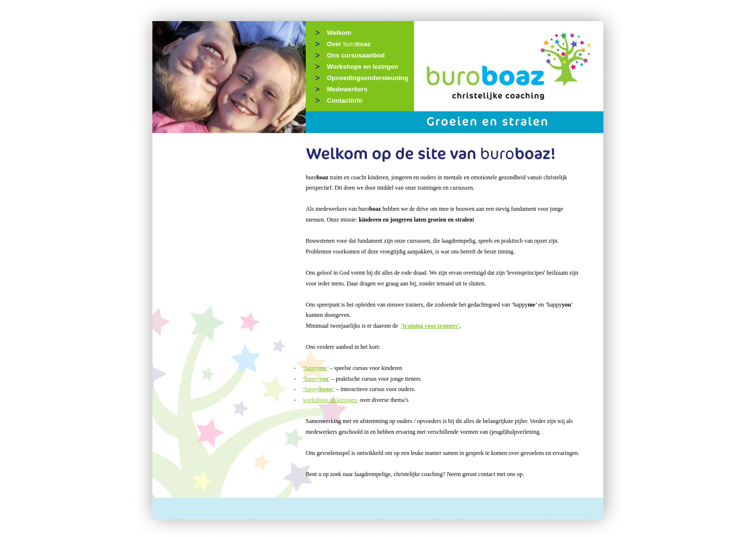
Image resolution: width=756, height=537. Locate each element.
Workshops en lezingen (363, 67)
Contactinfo (345, 100)
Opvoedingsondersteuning (367, 78)
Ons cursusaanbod (356, 55)
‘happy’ (316, 368)
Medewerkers (347, 89)
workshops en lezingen (331, 400)
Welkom (339, 33)
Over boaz (349, 44)
